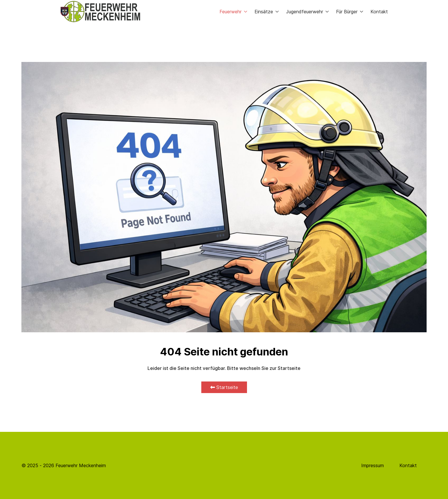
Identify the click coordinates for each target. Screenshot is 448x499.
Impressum (373, 465)
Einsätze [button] (267, 12)
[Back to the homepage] (100, 12)
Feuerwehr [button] (233, 12)
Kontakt (379, 12)
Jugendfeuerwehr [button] (307, 12)
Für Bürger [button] (350, 12)
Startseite (224, 387)
